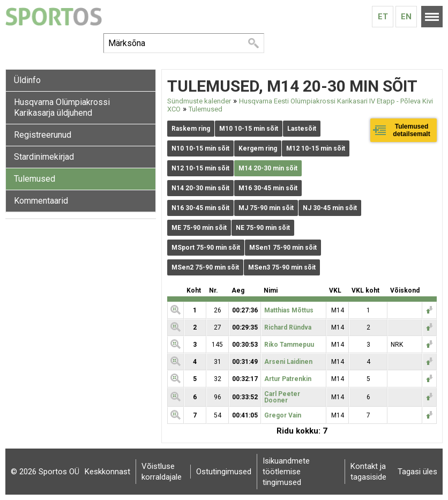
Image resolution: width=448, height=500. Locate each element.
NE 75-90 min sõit (263, 228)
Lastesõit (302, 129)
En (406, 17)
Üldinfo (27, 80)
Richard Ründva (288, 327)
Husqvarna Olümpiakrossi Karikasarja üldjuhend (62, 107)
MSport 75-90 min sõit (206, 248)
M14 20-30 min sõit (268, 168)
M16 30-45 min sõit (268, 188)
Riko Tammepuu (289, 345)
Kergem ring (258, 148)
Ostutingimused (224, 472)
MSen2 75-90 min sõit (205, 267)
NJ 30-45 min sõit (330, 208)
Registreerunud (43, 135)
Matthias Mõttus (289, 310)
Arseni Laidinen (288, 362)
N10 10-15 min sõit (200, 148)
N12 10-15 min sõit (200, 168)
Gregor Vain (283, 415)
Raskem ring (191, 129)
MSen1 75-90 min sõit (283, 248)
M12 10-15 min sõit (316, 148)
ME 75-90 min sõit (199, 228)
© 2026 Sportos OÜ (45, 472)
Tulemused (35, 179)
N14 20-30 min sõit (200, 188)
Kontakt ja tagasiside (368, 472)
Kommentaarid (41, 201)
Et (383, 17)
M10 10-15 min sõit (249, 129)
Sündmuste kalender (199, 101)
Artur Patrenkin (288, 379)
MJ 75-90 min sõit (266, 208)
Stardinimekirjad (44, 157)
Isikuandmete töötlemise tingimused (286, 472)
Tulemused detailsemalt (411, 130)
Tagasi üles (417, 472)
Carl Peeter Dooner (282, 397)
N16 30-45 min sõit (200, 208)
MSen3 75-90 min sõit (282, 267)
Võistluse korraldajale (162, 472)
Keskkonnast (107, 472)
